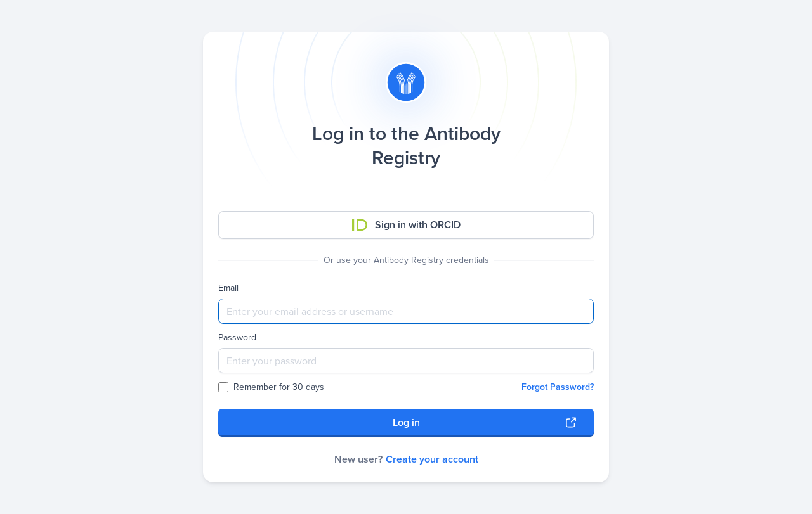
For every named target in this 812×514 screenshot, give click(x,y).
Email (228, 288)
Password (237, 338)
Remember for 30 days (271, 387)
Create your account (432, 459)
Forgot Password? (558, 387)
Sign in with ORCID (406, 225)
